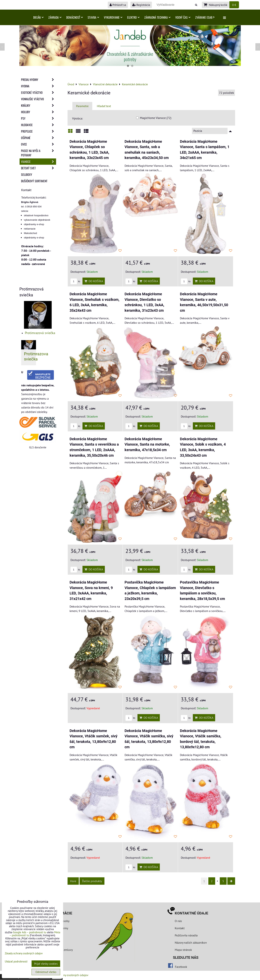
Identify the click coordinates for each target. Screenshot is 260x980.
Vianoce (39, 162)
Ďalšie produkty (92, 881)
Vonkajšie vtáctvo (39, 99)
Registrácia (141, 5)
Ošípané (39, 138)
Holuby (39, 112)
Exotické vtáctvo (39, 93)
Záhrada (55, 17)
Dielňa (38, 17)
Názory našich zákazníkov (191, 943)
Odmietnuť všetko (46, 972)
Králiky (39, 105)
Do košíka (94, 281)
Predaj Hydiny (39, 80)
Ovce (39, 144)
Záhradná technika (157, 17)
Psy (39, 118)
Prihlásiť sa (118, 5)
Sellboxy (27, 175)
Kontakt (180, 928)
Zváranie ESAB (205, 17)
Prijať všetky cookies (46, 964)
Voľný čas (183, 17)
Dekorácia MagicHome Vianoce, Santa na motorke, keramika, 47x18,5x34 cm (147, 444)
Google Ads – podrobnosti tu (30, 932)
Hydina (39, 86)
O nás (178, 921)
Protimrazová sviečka (40, 333)
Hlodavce (39, 125)
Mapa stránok (183, 950)
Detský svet (39, 168)
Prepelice (39, 131)
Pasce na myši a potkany (39, 153)
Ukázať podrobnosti (16, 962)
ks (75, 281)
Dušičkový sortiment (34, 181)
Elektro (133, 17)
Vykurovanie (113, 17)
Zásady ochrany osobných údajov (68, 975)
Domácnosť (75, 17)
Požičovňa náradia (186, 935)
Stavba (93, 17)
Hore (73, 881)
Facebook (181, 967)
